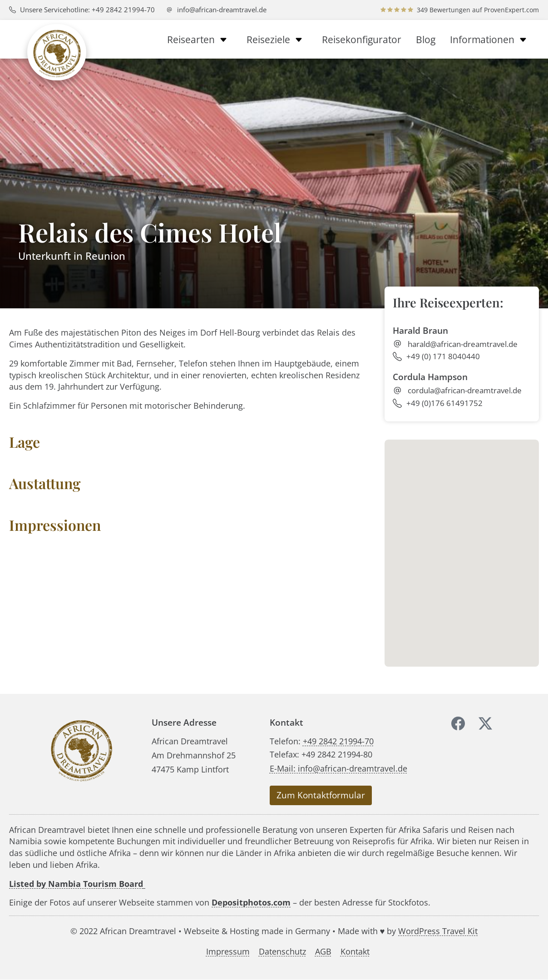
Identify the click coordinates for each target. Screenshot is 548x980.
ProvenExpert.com (511, 10)
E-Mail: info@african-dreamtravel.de (338, 768)
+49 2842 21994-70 (338, 741)
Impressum (228, 952)
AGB (323, 952)
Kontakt (355, 952)
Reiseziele (277, 40)
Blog (426, 40)
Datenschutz (282, 952)
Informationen (491, 40)
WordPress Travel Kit (438, 931)
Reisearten (200, 40)
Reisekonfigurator (362, 40)
